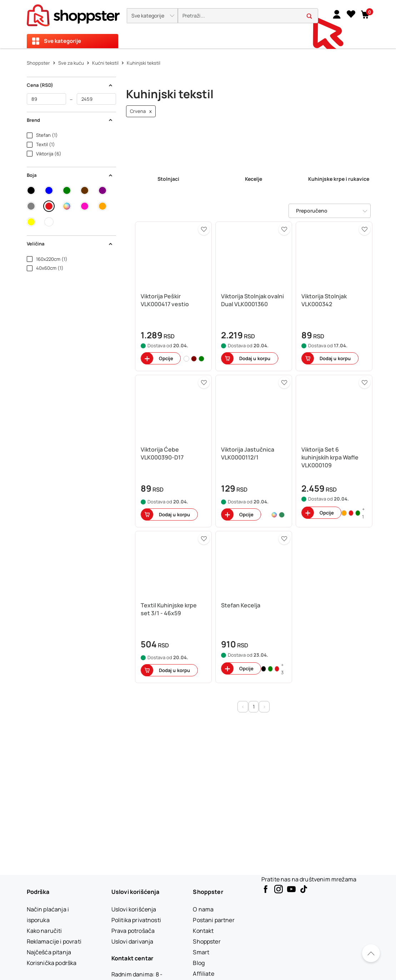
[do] (96, 99)
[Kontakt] (203, 931)
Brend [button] (70, 120)
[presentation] (198, 24)
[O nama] (203, 909)
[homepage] (73, 13)
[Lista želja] (351, 14)
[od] (46, 99)
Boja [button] (70, 175)
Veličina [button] (70, 244)
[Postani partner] (214, 920)
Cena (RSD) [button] (70, 85)
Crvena (141, 111)
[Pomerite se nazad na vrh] (371, 953)
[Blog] (199, 963)
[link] (337, 14)
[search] (248, 16)
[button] (152, 16)
